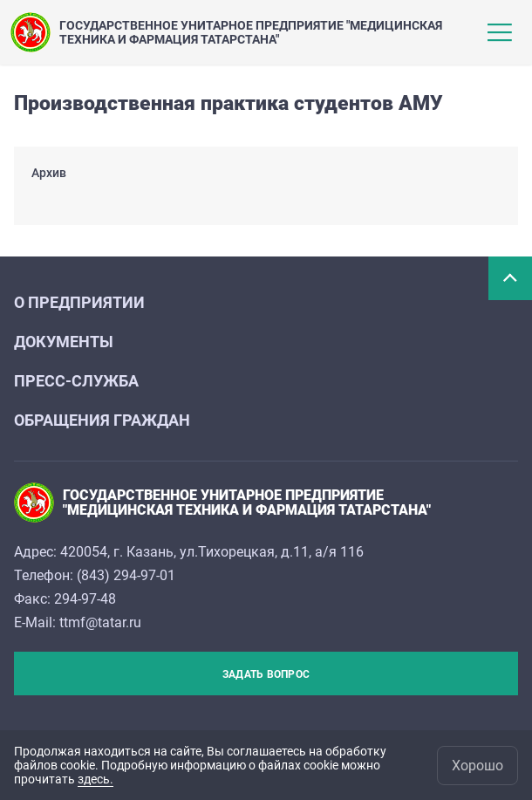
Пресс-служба (76, 381)
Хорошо (477, 766)
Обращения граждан (102, 420)
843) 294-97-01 (128, 575)
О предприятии (79, 302)
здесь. (95, 779)
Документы (64, 342)
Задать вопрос (266, 674)
